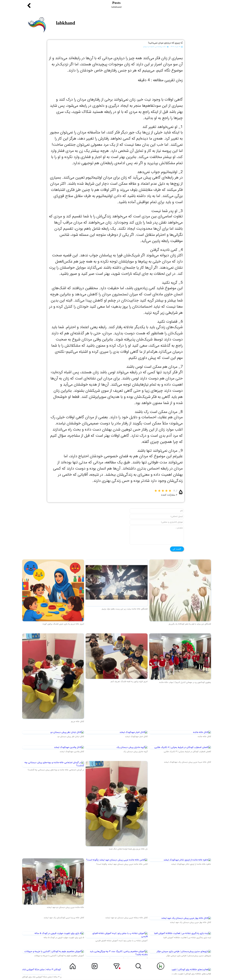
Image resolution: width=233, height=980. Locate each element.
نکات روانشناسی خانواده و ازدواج (155, 47)
